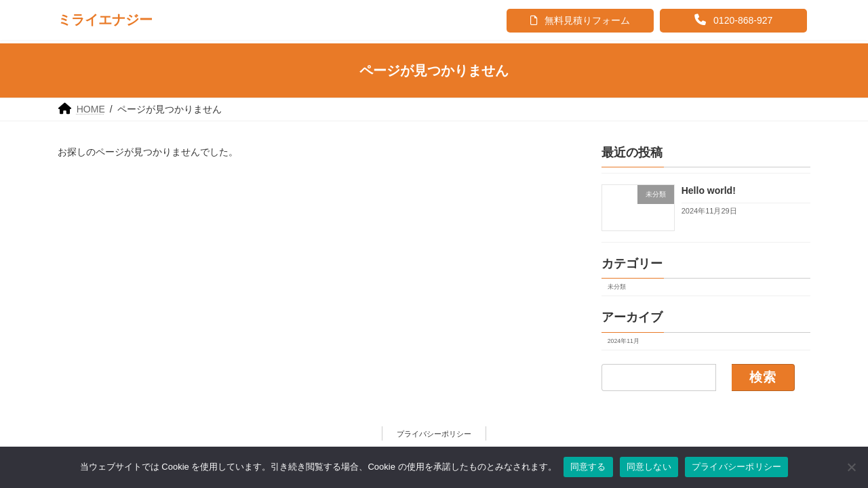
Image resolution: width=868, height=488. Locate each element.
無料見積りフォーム (580, 20)
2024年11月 (624, 341)
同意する (588, 467)
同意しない (649, 467)
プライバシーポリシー (434, 434)
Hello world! (709, 190)
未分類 (617, 287)
